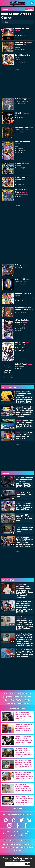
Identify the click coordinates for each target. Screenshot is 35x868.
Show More (17, 809)
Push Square (26, 841)
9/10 (3, 30)
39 (12, 624)
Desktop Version (24, 703)
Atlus (17, 282)
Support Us (8, 697)
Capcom (17, 47)
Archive (28, 700)
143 (12, 485)
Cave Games (22, 282)
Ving (16, 195)
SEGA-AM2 (22, 345)
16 (12, 510)
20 (12, 414)
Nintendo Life (15, 841)
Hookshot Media (15, 832)
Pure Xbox (5, 844)
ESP (16, 33)
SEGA (17, 146)
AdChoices (28, 834)
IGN (3, 847)
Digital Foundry (16, 844)
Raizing (26, 101)
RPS (20, 851)
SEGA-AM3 (22, 325)
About (12, 693)
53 (12, 428)
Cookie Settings (11, 703)
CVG (15, 851)
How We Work (26, 693)
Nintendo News (28, 844)
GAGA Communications (21, 298)
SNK (16, 116)
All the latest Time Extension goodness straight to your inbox (17, 859)
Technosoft (18, 166)
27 (12, 498)
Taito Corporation (23, 195)
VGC (17, 847)
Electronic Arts (19, 101)
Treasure (21, 33)
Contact (17, 697)
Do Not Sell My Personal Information (17, 836)
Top (6, 693)
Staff (18, 693)
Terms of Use (9, 700)
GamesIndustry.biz (27, 847)
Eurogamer (10, 847)
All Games (29, 9)
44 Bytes (21, 834)
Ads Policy (20, 700)
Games (5, 9)
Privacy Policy (26, 697)
